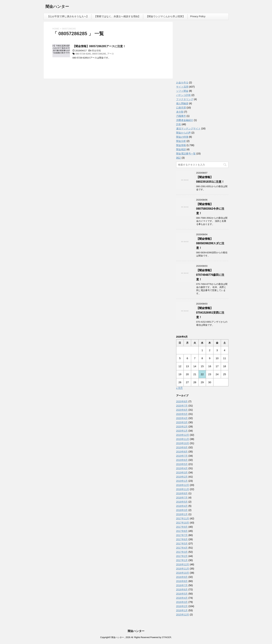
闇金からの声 (183, 133)
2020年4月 (182, 418)
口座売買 (181, 108)
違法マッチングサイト (188, 128)
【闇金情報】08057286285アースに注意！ (99, 46)
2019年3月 (182, 473)
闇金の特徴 (182, 137)
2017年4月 (182, 548)
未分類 (180, 112)
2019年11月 (183, 439)
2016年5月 (182, 594)
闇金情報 (96, 51)
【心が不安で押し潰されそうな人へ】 (68, 16)
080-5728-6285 (83, 54)
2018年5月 (182, 502)
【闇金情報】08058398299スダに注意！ (210, 243)
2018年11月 (183, 489)
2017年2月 (182, 556)
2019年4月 (182, 468)
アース (111, 54)
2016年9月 (182, 577)
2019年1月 (182, 481)
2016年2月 (182, 606)
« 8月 (179, 388)
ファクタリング (185, 99)
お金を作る (182, 83)
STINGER (166, 637)
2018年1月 (182, 514)
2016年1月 (182, 610)
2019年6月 (182, 460)
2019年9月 (182, 447)
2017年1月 (182, 560)
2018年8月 (182, 493)
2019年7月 (182, 456)
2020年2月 (182, 427)
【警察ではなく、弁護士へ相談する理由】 (117, 16)
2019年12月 (183, 435)
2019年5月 (182, 464)
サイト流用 (182, 87)
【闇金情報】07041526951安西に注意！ (210, 313)
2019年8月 (182, 452)
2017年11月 (183, 518)
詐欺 (179, 124)
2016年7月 (182, 585)
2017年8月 (182, 531)
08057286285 (99, 54)
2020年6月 (182, 410)
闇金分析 (181, 141)
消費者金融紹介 (185, 120)
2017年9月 (182, 527)
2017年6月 (182, 539)
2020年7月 (182, 406)
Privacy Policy (198, 16)
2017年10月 (183, 523)
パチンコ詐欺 (183, 95)
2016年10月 (183, 573)
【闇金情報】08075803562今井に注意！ (210, 209)
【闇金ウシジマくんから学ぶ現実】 (165, 16)
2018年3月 (182, 510)
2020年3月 (182, 422)
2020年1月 (182, 431)
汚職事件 (181, 116)
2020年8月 (182, 401)
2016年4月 (182, 598)
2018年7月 (182, 498)
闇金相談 (181, 149)
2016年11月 (183, 569)
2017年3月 (182, 552)
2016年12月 (183, 564)
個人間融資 (182, 103)
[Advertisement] (202, 52)
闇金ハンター (57, 7)
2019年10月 (183, 443)
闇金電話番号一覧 (186, 154)
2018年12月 (183, 485)
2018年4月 (182, 506)
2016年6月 (182, 590)
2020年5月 (182, 414)
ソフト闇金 (182, 91)
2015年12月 (183, 615)
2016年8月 (182, 581)
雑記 (179, 158)
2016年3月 (182, 602)
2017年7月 (182, 535)
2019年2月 (182, 477)
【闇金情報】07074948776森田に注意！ (210, 275)
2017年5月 (182, 544)
